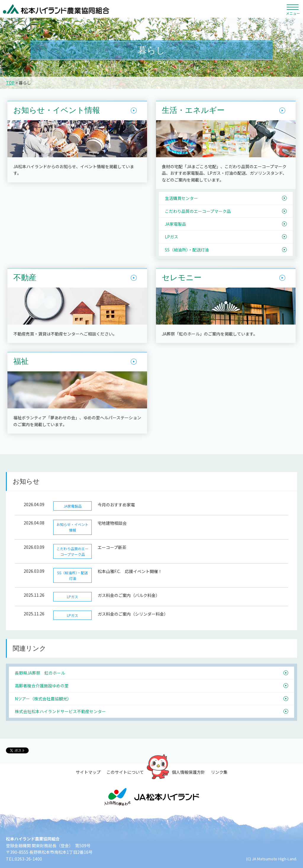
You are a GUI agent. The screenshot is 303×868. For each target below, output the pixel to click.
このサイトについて (125, 772)
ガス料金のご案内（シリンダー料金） (133, 614)
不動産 (25, 278)
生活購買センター (181, 198)
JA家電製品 (175, 224)
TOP (10, 83)
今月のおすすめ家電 (116, 505)
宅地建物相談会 (112, 523)
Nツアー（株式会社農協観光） (43, 699)
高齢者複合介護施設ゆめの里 (42, 686)
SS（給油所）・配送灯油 (187, 250)
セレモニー (182, 278)
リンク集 (219, 772)
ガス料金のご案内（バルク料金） (129, 595)
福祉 (21, 362)
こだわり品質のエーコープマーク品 (198, 211)
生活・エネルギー (193, 110)
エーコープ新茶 (112, 547)
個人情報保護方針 (188, 772)
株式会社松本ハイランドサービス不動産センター (60, 711)
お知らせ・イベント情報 (57, 110)
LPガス (171, 237)
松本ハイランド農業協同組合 (56, 9)
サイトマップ (88, 772)
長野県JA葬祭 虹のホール (40, 673)
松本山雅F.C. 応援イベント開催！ (130, 571)
